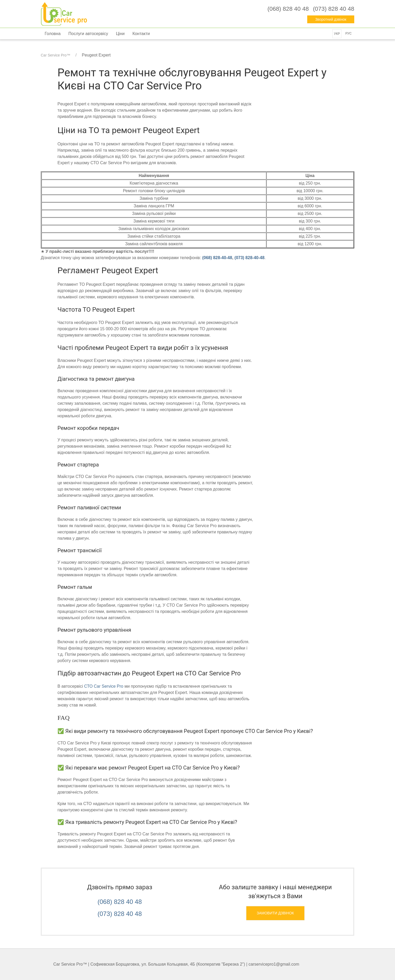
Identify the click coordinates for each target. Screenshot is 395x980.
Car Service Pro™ (56, 55)
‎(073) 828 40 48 (334, 9)
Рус (348, 33)
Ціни (120, 34)
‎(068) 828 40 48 (288, 9)
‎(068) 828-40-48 (217, 258)
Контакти (141, 34)
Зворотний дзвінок (331, 19)
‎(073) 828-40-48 (250, 258)
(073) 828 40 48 (120, 914)
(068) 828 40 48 (120, 902)
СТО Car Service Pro (104, 686)
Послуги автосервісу (88, 34)
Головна (53, 34)
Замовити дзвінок (275, 913)
